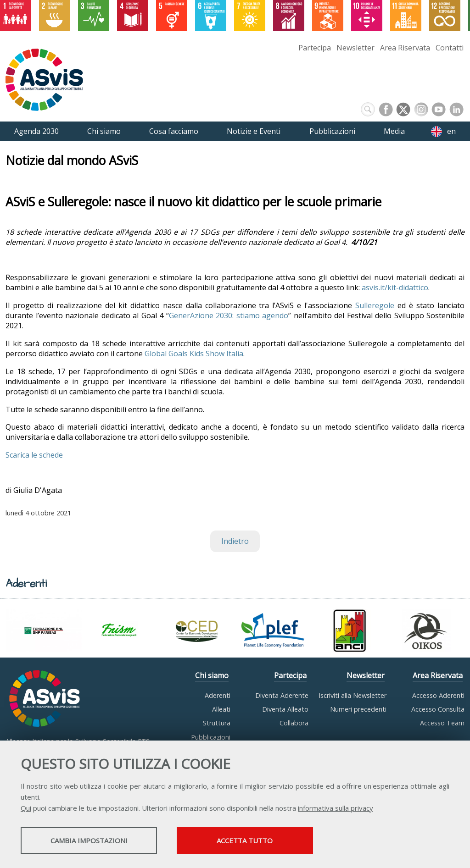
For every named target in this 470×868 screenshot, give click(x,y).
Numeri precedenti (358, 709)
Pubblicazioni (211, 737)
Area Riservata (405, 48)
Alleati (221, 709)
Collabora (294, 723)
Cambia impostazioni (93, 841)
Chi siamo (212, 675)
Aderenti (218, 695)
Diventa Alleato (285, 709)
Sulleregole (375, 305)
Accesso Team (442, 723)
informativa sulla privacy (336, 808)
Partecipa (315, 48)
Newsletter (355, 48)
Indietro (235, 541)
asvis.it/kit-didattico (395, 287)
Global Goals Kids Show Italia (194, 354)
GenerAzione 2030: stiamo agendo (229, 315)
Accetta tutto (258, 841)
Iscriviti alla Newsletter (352, 695)
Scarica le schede (34, 455)
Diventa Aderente (282, 695)
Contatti (450, 48)
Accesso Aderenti (438, 695)
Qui (26, 808)
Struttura (217, 723)
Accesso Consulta (438, 709)
